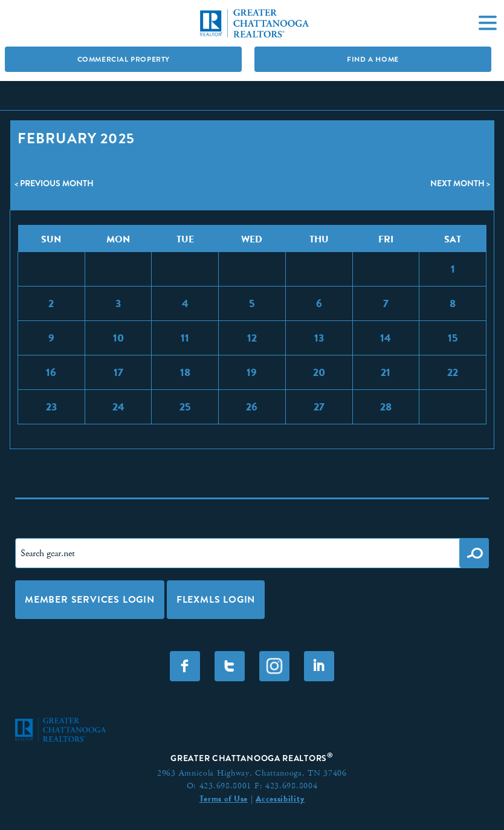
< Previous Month (54, 183)
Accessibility (280, 799)
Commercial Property (124, 59)
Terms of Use (224, 799)
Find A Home (373, 59)
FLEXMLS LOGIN (216, 599)
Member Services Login (90, 599)
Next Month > (460, 183)
